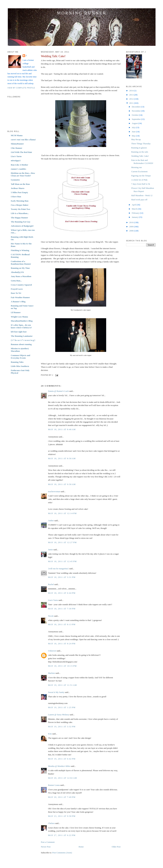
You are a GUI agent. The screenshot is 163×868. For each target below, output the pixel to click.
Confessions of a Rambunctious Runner (21, 263)
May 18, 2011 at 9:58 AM (62, 484)
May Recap (136, 139)
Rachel (51, 584)
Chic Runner (17, 148)
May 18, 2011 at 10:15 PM (62, 666)
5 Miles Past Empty (19, 192)
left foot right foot (19, 332)
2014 (132, 91)
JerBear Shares (18, 188)
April (134, 205)
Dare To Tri (16, 293)
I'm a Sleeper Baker (20, 205)
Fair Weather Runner (20, 297)
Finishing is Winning (20, 250)
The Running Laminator (22, 336)
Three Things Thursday (141, 144)
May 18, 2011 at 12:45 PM (62, 561)
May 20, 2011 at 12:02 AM (62, 778)
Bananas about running (21, 344)
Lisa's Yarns (16, 156)
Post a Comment (48, 842)
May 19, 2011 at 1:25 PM (62, 707)
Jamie (50, 550)
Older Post (116, 847)
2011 (132, 103)
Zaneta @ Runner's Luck (58, 391)
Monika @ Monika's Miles (59, 766)
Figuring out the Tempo (141, 176)
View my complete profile (21, 88)
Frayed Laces (17, 289)
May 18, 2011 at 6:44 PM (62, 593)
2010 (132, 222)
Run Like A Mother (19, 165)
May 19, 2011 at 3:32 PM (62, 727)
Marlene (51, 673)
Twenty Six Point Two (20, 209)
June (134, 132)
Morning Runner (82, 13)
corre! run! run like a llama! (23, 140)
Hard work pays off (139, 200)
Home (81, 847)
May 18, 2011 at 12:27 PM (62, 542)
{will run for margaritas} (58, 569)
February (136, 213)
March (135, 209)
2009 (132, 227)
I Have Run (16, 197)
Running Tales (17, 362)
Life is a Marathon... (20, 213)
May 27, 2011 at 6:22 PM (62, 835)
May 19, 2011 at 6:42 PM (62, 759)
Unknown (52, 651)
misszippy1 (16, 160)
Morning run (136, 167)
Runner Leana (54, 785)
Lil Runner (16, 312)
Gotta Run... (16, 281)
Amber (51, 520)
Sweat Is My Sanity (56, 692)
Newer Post (46, 847)
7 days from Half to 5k (141, 184)
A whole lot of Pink (139, 180)
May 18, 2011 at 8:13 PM (62, 624)
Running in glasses (139, 148)
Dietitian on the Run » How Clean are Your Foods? (23, 174)
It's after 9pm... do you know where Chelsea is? (21, 326)
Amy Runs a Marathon (21, 276)
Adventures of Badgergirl (22, 226)
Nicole (51, 616)
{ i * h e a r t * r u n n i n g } (23, 340)
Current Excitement (139, 171)
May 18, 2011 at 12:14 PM (62, 513)
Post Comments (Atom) (62, 853)
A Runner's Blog (18, 302)
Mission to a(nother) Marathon (20, 350)
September (136, 119)
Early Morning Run (20, 201)
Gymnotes (15, 180)
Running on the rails (140, 152)
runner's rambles (18, 169)
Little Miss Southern (20, 366)
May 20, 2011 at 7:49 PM (62, 797)
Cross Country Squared (21, 285)
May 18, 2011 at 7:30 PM (62, 609)
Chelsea (51, 823)
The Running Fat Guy (21, 222)
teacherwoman (54, 491)
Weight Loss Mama (19, 317)
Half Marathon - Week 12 (142, 195)
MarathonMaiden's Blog (22, 321)
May (134, 136)
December (136, 107)
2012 (132, 99)
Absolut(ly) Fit (17, 272)
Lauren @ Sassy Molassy (59, 715)
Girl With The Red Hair (21, 152)
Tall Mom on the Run (20, 184)
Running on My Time (20, 268)
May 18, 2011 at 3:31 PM (62, 577)
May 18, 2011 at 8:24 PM (62, 644)
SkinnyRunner (17, 144)
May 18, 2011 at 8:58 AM (62, 458)
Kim (50, 734)
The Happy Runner (19, 218)
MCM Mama (17, 135)
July (134, 127)
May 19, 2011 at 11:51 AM (62, 685)
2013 (132, 95)
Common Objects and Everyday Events (20, 357)
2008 (132, 231)
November (136, 111)
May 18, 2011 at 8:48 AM (62, 429)
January (135, 217)
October (135, 115)
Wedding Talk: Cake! (53, 56)
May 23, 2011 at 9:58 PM (62, 816)
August (135, 123)
